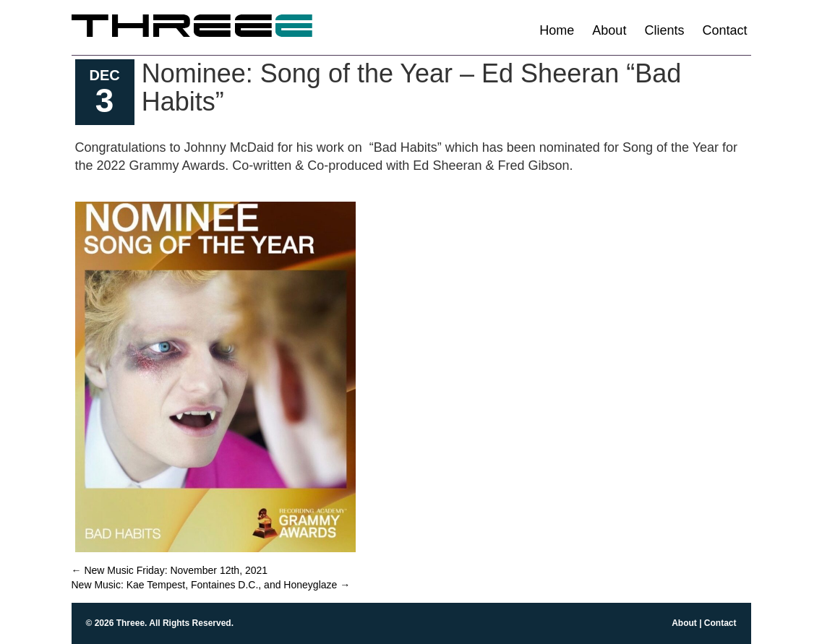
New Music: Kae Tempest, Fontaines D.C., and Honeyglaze (211, 585)
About (609, 30)
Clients (664, 30)
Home (557, 30)
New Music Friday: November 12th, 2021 (170, 570)
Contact (724, 30)
